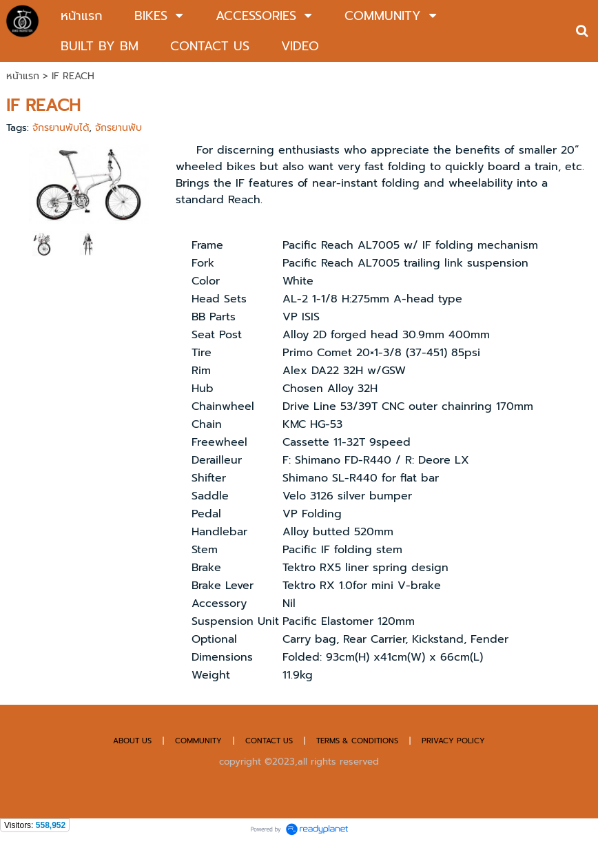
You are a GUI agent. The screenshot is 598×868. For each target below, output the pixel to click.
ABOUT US (132, 741)
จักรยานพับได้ (61, 128)
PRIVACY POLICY (453, 741)
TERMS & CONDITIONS (357, 741)
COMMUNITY (198, 741)
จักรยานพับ (118, 128)
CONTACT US (270, 741)
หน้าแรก (23, 76)
